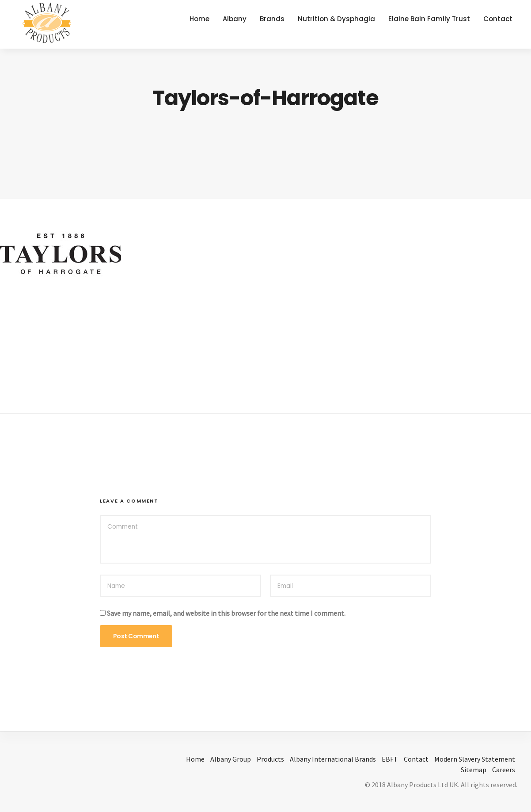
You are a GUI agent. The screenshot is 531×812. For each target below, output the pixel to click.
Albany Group (231, 759)
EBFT (390, 759)
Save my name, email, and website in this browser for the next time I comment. (226, 613)
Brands (272, 19)
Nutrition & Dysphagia (336, 19)
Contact (498, 19)
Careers (504, 770)
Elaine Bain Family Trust (429, 19)
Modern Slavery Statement (475, 759)
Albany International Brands (333, 759)
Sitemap (474, 770)
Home (199, 19)
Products (270, 759)
